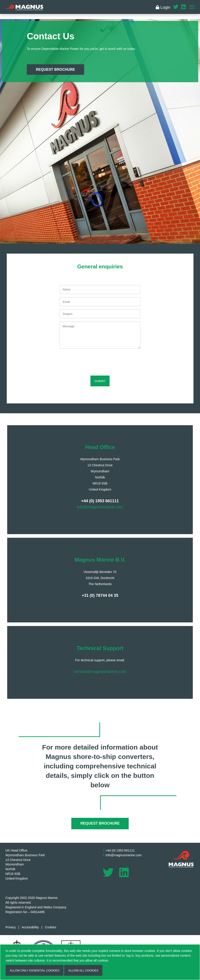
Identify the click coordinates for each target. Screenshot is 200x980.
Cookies (51, 927)
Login (163, 7)
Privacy (11, 927)
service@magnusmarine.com (100, 672)
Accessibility (30, 927)
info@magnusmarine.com (100, 507)
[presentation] (100, 361)
